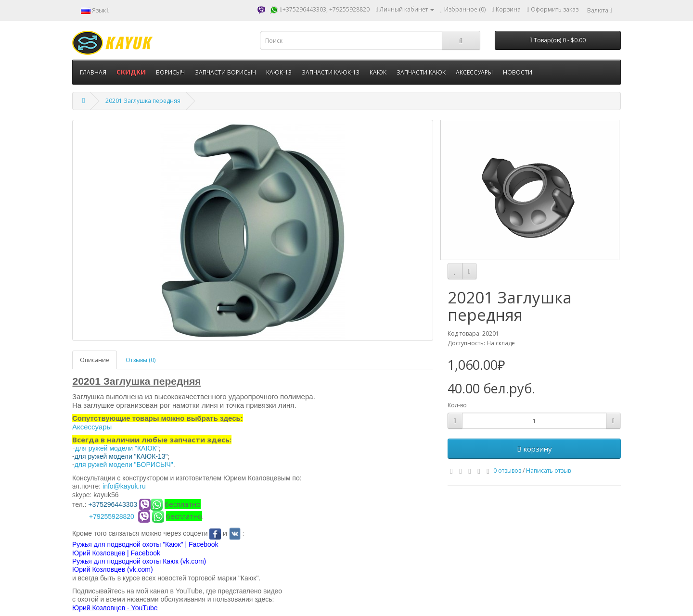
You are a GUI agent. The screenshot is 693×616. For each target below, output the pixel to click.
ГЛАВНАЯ (93, 72)
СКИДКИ (131, 72)
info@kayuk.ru (124, 486)
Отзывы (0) (141, 360)
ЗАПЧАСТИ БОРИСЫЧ (225, 72)
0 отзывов (507, 471)
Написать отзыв (548, 471)
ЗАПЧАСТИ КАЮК (421, 72)
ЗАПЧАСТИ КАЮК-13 (331, 72)
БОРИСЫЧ (170, 72)
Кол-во (457, 405)
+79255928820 (112, 516)
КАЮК (378, 72)
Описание (95, 360)
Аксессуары (92, 427)
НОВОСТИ (518, 72)
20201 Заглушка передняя (143, 101)
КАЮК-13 (279, 72)
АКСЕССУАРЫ (474, 72)
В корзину (534, 449)
